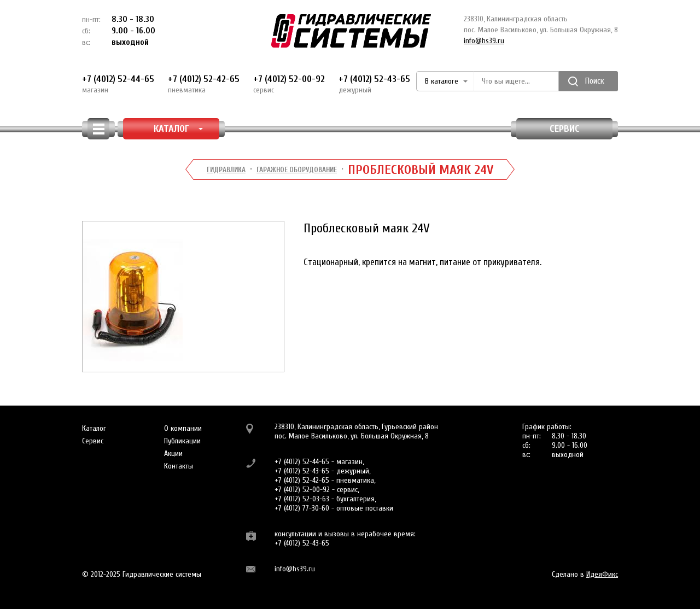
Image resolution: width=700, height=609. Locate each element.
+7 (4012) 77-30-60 (302, 508)
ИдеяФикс (602, 574)
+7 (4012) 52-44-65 (118, 84)
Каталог (94, 428)
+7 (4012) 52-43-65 (374, 84)
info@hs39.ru (484, 41)
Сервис (565, 129)
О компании (183, 428)
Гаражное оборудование (297, 170)
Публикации (182, 441)
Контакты (179, 466)
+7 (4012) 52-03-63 (302, 499)
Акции (173, 453)
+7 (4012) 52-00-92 (289, 84)
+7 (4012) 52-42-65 (204, 84)
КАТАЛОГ (179, 129)
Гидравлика (226, 170)
